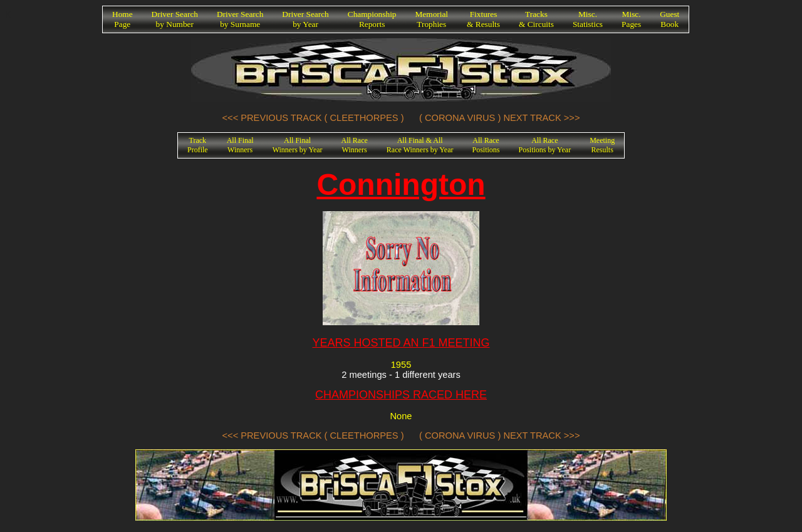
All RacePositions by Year (544, 145)
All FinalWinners (240, 145)
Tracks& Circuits (536, 19)
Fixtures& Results (483, 19)
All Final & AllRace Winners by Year (420, 145)
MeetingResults (602, 145)
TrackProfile (198, 145)
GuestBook (669, 19)
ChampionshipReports (372, 19)
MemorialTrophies (432, 19)
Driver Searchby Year (305, 19)
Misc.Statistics (588, 19)
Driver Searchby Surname (240, 19)
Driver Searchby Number (175, 19)
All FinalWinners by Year (298, 145)
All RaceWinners (355, 145)
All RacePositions (486, 145)
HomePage (122, 19)
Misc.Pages (631, 19)
